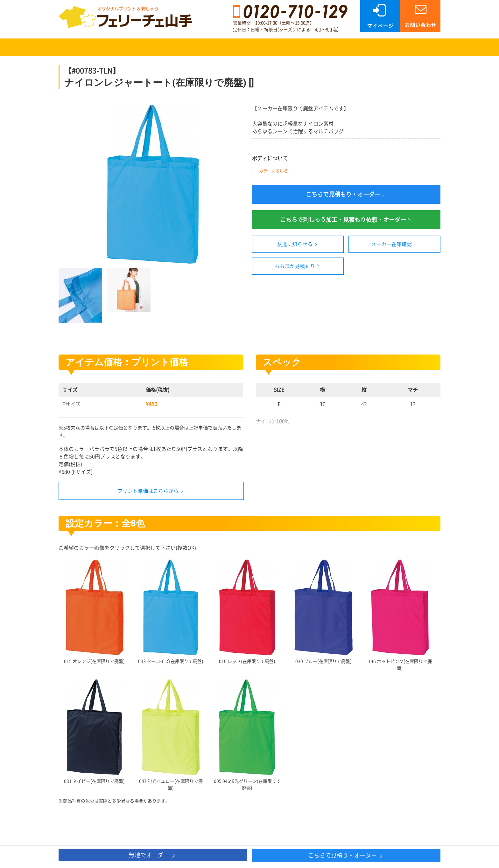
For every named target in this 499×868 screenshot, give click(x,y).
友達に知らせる (298, 245)
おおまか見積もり (298, 266)
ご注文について (279, 47)
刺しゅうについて (215, 47)
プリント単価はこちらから (148, 491)
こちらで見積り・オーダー (346, 856)
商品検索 (86, 47)
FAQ (344, 47)
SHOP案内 (408, 47)
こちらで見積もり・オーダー (346, 195)
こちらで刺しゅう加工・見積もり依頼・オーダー (346, 220)
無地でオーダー (153, 855)
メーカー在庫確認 (395, 245)
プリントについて (151, 47)
